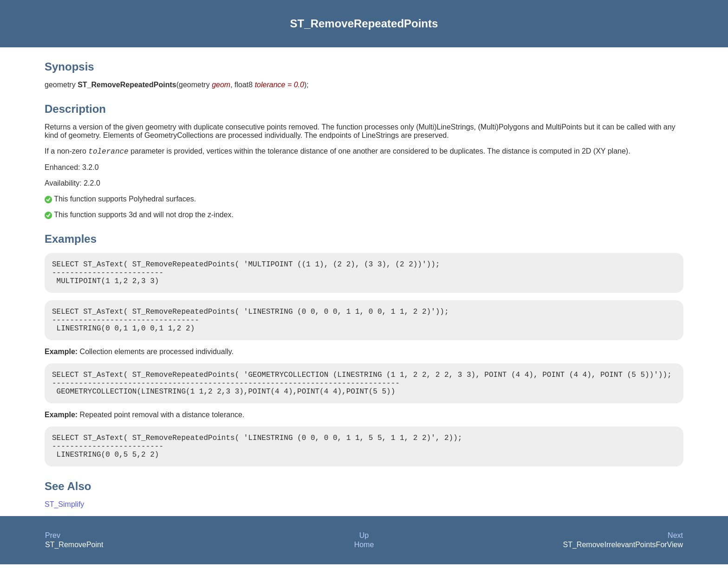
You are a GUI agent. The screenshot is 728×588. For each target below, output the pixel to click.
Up (364, 559)
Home (364, 568)
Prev (53, 559)
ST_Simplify (64, 528)
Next (675, 559)
